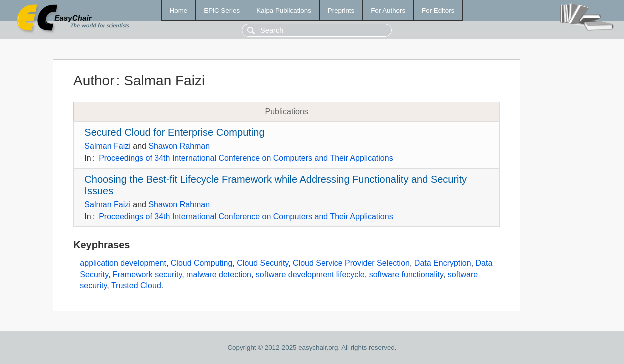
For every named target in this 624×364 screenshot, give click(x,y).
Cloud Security (263, 263)
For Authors (388, 11)
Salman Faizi (107, 146)
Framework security (147, 274)
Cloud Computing (202, 263)
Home (179, 11)
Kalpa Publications (284, 11)
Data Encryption (443, 263)
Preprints (341, 11)
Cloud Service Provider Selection (351, 263)
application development (123, 263)
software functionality (406, 274)
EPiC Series (222, 11)
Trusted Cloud (136, 285)
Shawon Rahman (179, 146)
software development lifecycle (310, 274)
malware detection (219, 274)
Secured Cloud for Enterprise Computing (174, 132)
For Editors (438, 11)
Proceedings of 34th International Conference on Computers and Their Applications (246, 158)
